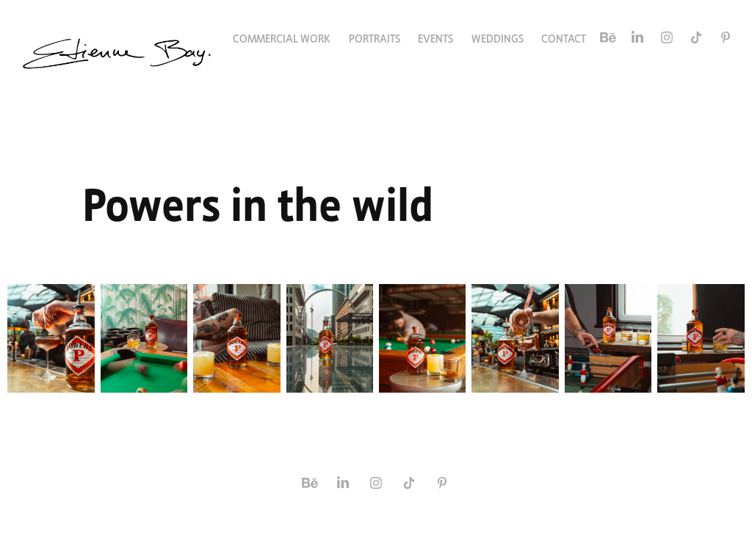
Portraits (375, 37)
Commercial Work (282, 37)
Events (435, 37)
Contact (564, 37)
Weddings (498, 37)
